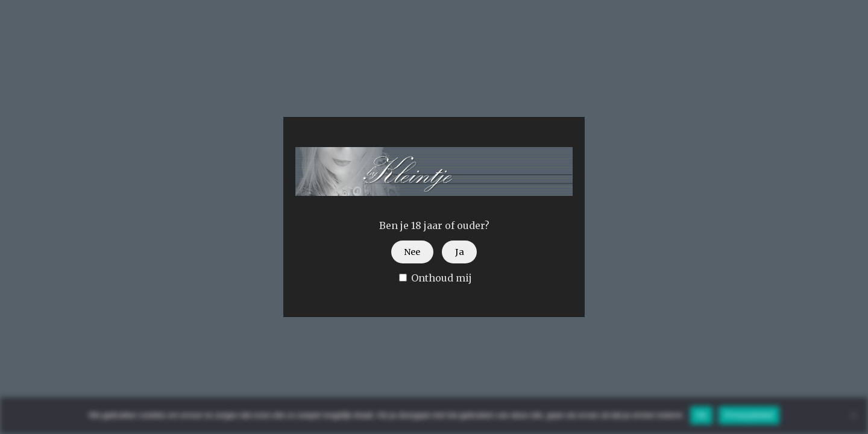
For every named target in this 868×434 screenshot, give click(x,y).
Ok (701, 415)
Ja (460, 252)
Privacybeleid (749, 415)
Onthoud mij (436, 278)
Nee (412, 252)
